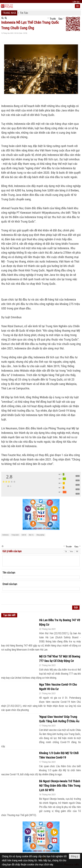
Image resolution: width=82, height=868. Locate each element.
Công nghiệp (40, 535)
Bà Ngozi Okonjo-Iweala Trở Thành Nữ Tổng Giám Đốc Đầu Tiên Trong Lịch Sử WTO (60, 786)
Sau (60, 18)
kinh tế (24, 535)
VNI (77, 551)
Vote (78, 476)
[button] (77, 6)
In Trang (2, 546)
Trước (53, 18)
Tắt (66, 551)
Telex (71, 551)
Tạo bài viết (9, 615)
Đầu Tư (31, 535)
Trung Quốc (15, 535)
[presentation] (21, 598)
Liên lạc (76, 2)
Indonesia (5, 535)
